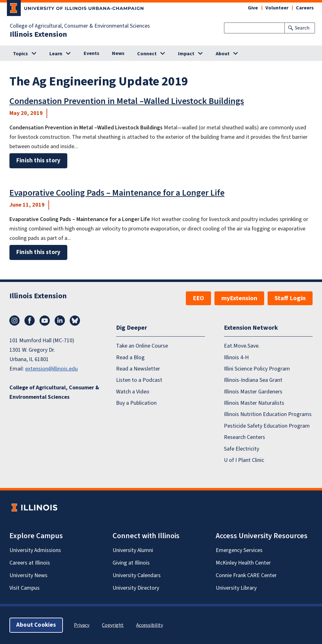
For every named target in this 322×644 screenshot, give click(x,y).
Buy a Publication (136, 403)
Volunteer (277, 8)
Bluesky (75, 321)
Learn (56, 54)
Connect (147, 54)
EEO (198, 298)
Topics (20, 54)
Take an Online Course (142, 346)
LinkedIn (60, 321)
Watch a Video (133, 392)
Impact (186, 54)
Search (302, 28)
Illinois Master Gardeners (253, 392)
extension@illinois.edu (51, 369)
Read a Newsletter (138, 369)
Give (253, 8)
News (118, 53)
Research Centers (244, 437)
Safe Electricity (241, 449)
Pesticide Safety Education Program (267, 426)
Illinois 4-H (236, 357)
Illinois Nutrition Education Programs (268, 414)
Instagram (14, 321)
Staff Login (290, 298)
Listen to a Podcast (139, 380)
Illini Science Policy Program (257, 369)
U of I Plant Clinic (244, 460)
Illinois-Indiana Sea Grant (253, 380)
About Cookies (36, 625)
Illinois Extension (38, 35)
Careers (305, 8)
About (223, 54)
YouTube (45, 321)
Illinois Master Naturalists (254, 403)
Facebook (30, 321)
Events (92, 53)
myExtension (239, 298)
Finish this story (38, 161)
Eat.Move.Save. (242, 346)
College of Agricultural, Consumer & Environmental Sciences (80, 26)
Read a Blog (130, 357)
